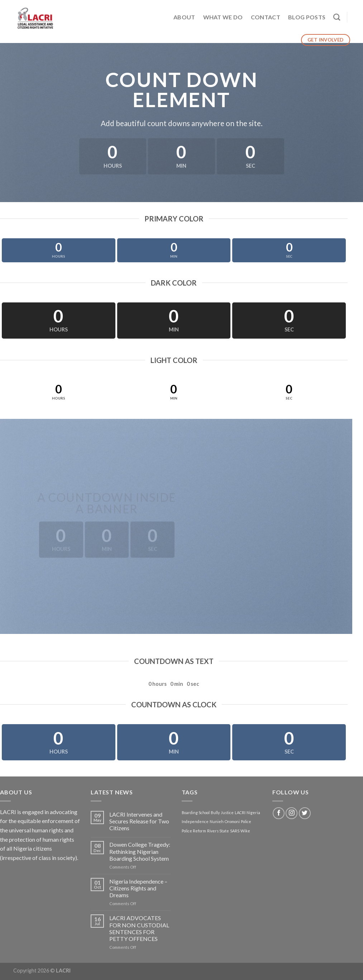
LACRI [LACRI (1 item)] (240, 812)
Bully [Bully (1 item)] (215, 812)
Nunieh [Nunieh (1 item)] (217, 821)
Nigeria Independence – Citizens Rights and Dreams (138, 888)
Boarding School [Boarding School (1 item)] (196, 812)
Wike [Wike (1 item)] (245, 831)
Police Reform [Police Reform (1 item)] (194, 831)
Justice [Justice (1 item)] (227, 812)
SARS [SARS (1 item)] (235, 831)
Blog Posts (307, 17)
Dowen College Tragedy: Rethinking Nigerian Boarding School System (140, 851)
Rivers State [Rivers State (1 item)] (218, 831)
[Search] (337, 17)
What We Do (223, 17)
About (184, 17)
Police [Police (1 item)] (246, 821)
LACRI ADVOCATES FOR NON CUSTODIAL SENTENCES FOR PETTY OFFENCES (139, 928)
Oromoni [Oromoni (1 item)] (232, 821)
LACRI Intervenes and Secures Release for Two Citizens (139, 821)
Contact (266, 17)
